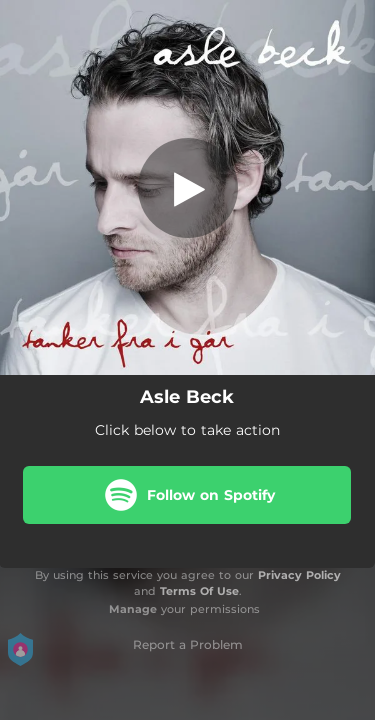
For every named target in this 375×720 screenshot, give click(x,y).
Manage (133, 609)
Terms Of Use (199, 591)
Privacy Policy (299, 575)
